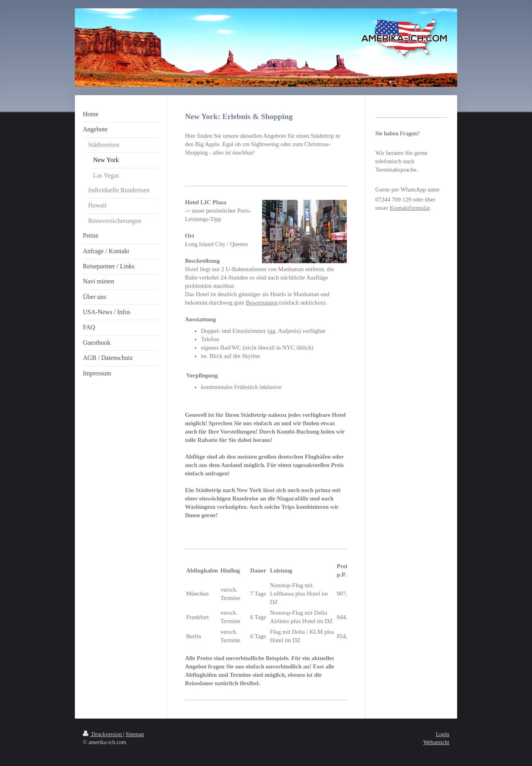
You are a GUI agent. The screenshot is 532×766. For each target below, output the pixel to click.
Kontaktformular (410, 208)
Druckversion (103, 734)
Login (443, 734)
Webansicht (436, 742)
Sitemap (135, 734)
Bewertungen (262, 303)
